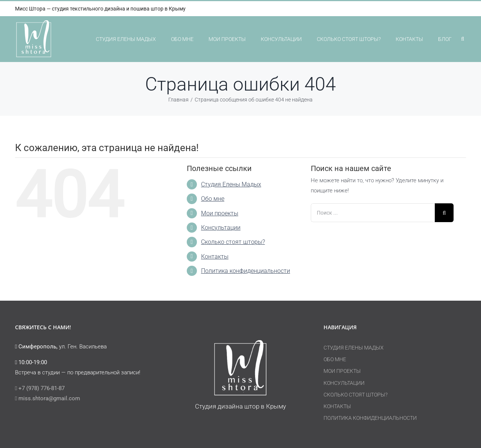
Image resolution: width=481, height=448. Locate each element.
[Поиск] (444, 213)
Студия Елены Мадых (231, 184)
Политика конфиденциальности (246, 271)
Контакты (215, 257)
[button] (463, 39)
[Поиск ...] (373, 213)
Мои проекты (220, 213)
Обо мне (213, 199)
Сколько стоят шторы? (233, 242)
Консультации (221, 228)
